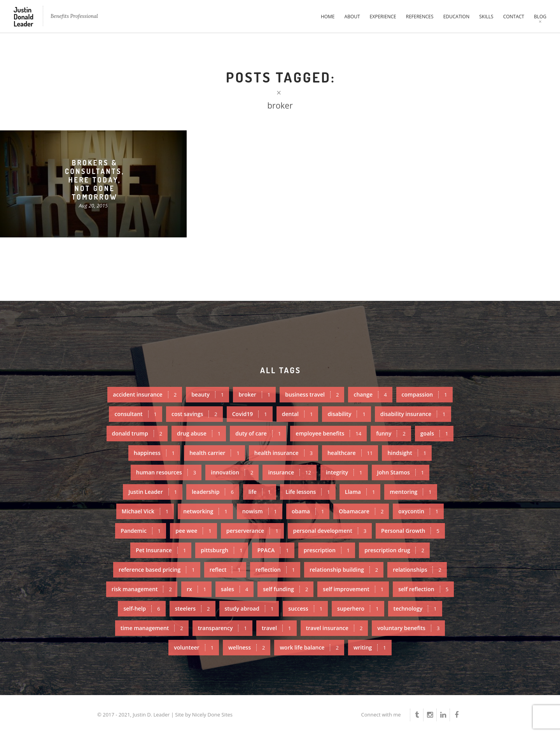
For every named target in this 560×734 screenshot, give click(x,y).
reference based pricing (157, 570)
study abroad (249, 608)
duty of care (258, 433)
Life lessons (308, 492)
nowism (260, 511)
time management (152, 628)
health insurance (283, 453)
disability (346, 414)
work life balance (309, 647)
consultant (136, 414)
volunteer (194, 647)
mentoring (410, 492)
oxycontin (418, 511)
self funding (285, 589)
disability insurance (413, 414)
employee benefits (328, 433)
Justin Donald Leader (24, 17)
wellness (247, 647)
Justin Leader (153, 492)
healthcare (350, 453)
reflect (225, 570)
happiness (154, 453)
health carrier (214, 453)
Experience (383, 17)
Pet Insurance (161, 550)
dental (297, 414)
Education (457, 17)
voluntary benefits (408, 628)
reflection (275, 570)
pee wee (193, 531)
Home (328, 17)
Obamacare (361, 511)
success (305, 608)
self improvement (353, 589)
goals (434, 433)
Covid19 (250, 414)
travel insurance (334, 628)
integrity (344, 472)
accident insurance (145, 394)
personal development (330, 531)
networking (205, 511)
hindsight (407, 453)
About (352, 17)
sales (234, 589)
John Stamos (401, 472)
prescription (327, 550)
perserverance (252, 531)
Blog (540, 17)
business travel (312, 394)
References (420, 17)
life (260, 492)
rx (196, 589)
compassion (424, 394)
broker (254, 394)
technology (415, 608)
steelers (192, 608)
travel (276, 628)
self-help (142, 608)
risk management (142, 589)
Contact (514, 17)
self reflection (423, 589)
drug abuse (199, 433)
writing (370, 647)
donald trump (137, 433)
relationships (417, 570)
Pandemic (141, 531)
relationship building (344, 570)
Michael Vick (145, 511)
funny (391, 433)
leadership (213, 492)
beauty (207, 394)
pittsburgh (221, 550)
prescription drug (394, 550)
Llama (360, 492)
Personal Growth (410, 531)
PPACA (273, 550)
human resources (166, 472)
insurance (289, 472)
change (370, 394)
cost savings (194, 414)
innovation (232, 472)
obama (308, 511)
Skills (486, 17)
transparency (222, 628)
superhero (358, 608)
